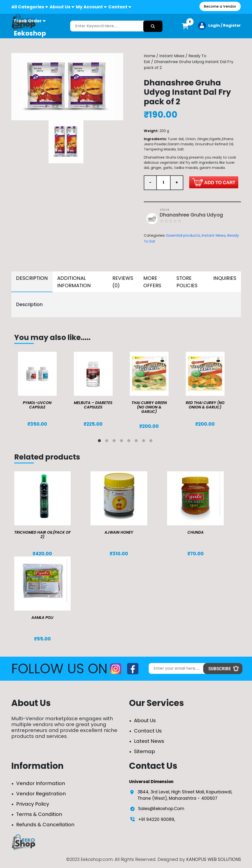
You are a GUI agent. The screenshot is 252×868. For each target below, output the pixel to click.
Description (32, 278)
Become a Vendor (220, 6)
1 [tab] (100, 442)
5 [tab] (130, 442)
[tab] (32, 282)
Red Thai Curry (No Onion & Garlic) (205, 405)
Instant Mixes (172, 56)
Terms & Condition (39, 814)
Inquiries (225, 278)
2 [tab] (108, 442)
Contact (118, 7)
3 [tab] (115, 442)
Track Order (28, 21)
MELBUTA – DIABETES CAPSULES (93, 405)
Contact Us (148, 731)
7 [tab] (145, 442)
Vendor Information (41, 783)
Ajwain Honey (119, 532)
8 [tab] (152, 442)
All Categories (28, 7)
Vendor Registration (41, 794)
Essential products (183, 236)
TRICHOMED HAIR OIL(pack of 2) (42, 535)
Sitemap (145, 751)
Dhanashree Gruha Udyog (191, 215)
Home (150, 56)
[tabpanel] (42, 389)
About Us (60, 7)
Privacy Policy (33, 804)
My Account (89, 7)
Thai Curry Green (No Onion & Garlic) (149, 407)
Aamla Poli (42, 617)
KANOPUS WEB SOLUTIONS (214, 859)
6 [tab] (137, 442)
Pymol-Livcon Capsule (37, 405)
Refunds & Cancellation (45, 825)
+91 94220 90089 (156, 819)
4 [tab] (122, 442)
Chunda (196, 532)
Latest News (149, 741)
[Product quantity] (163, 183)
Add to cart (214, 182)
